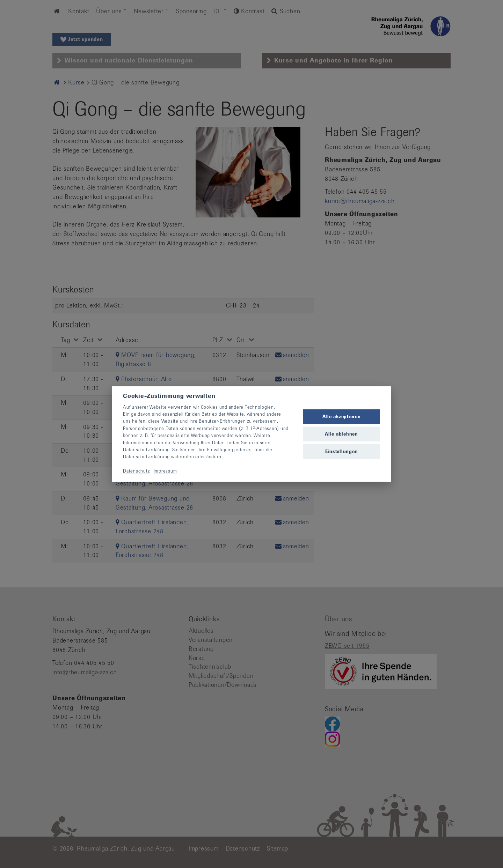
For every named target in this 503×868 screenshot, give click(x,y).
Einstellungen (342, 451)
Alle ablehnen (341, 434)
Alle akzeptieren (342, 416)
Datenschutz (136, 471)
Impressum (165, 471)
